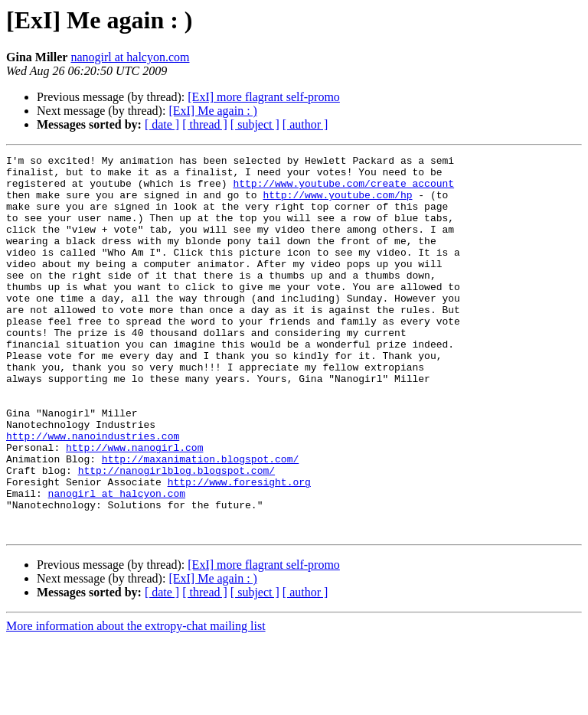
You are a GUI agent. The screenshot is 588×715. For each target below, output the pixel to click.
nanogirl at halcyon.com (130, 57)
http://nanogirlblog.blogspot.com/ (176, 534)
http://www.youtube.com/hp (337, 204)
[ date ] (162, 124)
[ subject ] (255, 124)
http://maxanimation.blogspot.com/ (200, 521)
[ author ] (305, 124)
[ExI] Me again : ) (213, 111)
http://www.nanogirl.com (134, 507)
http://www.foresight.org (239, 548)
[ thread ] (205, 124)
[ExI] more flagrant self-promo (264, 97)
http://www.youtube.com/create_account (343, 190)
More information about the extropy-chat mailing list (136, 702)
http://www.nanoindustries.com (93, 493)
